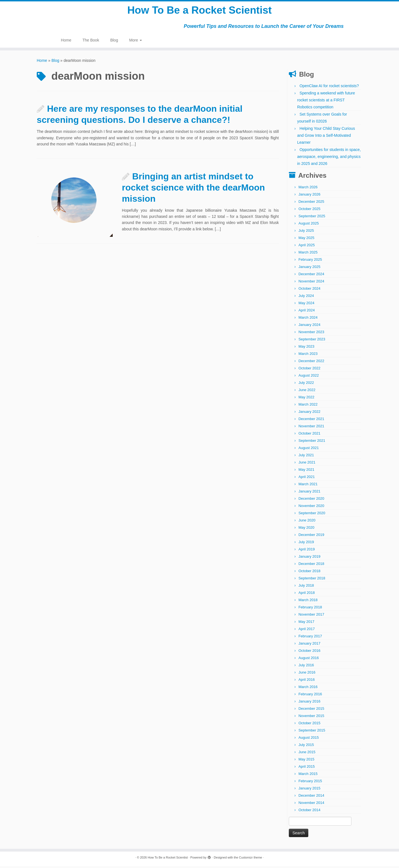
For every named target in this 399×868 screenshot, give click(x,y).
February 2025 (310, 261)
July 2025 (306, 232)
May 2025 (306, 240)
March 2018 (308, 602)
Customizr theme (251, 859)
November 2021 (311, 428)
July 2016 (306, 667)
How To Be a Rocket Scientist (199, 11)
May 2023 (306, 348)
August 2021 (309, 450)
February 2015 (310, 783)
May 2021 (306, 471)
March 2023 (308, 356)
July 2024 (306, 298)
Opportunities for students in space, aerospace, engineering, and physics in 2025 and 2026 (329, 159)
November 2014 (311, 805)
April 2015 (307, 768)
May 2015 (306, 761)
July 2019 (306, 544)
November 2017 (311, 616)
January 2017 (310, 645)
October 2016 (310, 653)
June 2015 (307, 754)
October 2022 (310, 370)
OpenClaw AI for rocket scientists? (329, 88)
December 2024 (311, 276)
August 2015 (309, 739)
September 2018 (312, 580)
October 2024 (310, 290)
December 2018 (311, 566)
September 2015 (312, 732)
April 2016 (307, 682)
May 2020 (306, 529)
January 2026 (310, 196)
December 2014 (311, 797)
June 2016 (307, 674)
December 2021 (311, 421)
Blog (114, 42)
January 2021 (310, 493)
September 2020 (312, 515)
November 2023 (311, 334)
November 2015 (311, 718)
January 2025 (310, 269)
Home (66, 42)
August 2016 (309, 660)
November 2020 (311, 508)
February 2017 (310, 638)
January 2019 (310, 558)
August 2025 (309, 225)
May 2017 (306, 624)
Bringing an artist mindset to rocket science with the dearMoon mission (193, 189)
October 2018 (310, 573)
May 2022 (306, 399)
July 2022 (306, 385)
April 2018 (307, 595)
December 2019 (311, 537)
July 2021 (306, 457)
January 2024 (310, 327)
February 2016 (310, 696)
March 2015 (308, 776)
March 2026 (308, 189)
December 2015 (311, 710)
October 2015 (310, 725)
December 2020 (311, 500)
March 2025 (308, 254)
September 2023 (312, 341)
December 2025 (311, 203)
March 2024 (308, 319)
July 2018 (306, 587)
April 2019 (307, 551)
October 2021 (310, 435)
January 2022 (310, 414)
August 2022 (309, 377)
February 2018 (310, 609)
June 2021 (307, 464)
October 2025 (310, 211)
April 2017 (307, 631)
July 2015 (306, 747)
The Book (91, 42)
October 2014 (310, 812)
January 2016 (310, 703)
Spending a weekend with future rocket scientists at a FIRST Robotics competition (326, 102)
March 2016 (308, 689)
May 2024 (306, 305)
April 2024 (307, 312)
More (136, 42)
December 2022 (311, 363)
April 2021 (307, 479)
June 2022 (307, 392)
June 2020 (307, 522)
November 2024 (311, 283)
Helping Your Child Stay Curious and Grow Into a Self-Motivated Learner (326, 137)
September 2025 (312, 218)
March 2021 (308, 486)
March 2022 (308, 406)
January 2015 (310, 790)
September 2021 (312, 442)
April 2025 (307, 247)
